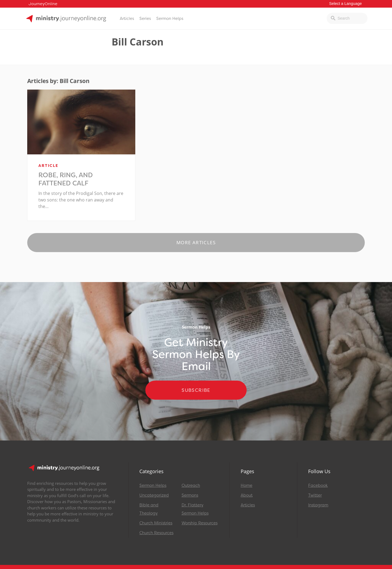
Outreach (191, 485)
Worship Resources (200, 523)
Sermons (190, 495)
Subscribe (196, 390)
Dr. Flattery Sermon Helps (195, 509)
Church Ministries (156, 523)
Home (246, 485)
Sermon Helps (170, 19)
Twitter (315, 495)
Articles (127, 19)
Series (145, 19)
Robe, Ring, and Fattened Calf (66, 179)
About (247, 495)
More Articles (196, 242)
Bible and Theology (149, 509)
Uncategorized (154, 495)
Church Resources (156, 533)
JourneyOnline (43, 4)
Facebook (318, 485)
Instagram (318, 505)
